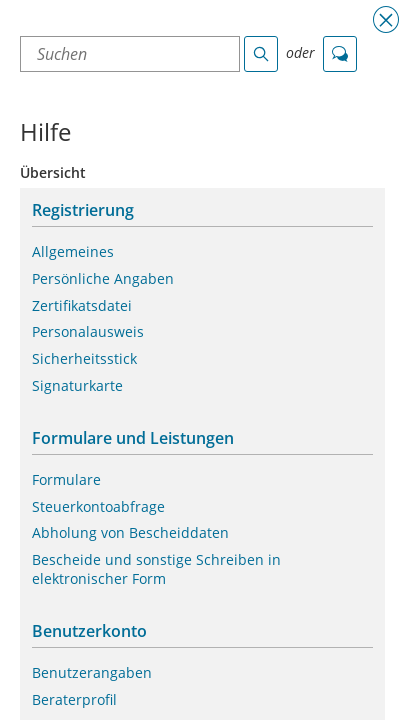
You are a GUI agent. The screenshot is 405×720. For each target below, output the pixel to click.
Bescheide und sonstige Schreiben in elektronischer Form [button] (156, 569)
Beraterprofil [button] (74, 700)
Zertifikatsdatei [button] (82, 306)
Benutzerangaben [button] (92, 673)
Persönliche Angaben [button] (103, 279)
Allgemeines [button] (73, 252)
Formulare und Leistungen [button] (133, 438)
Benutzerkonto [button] (89, 631)
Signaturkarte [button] (77, 386)
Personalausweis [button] (88, 332)
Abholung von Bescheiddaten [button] (130, 533)
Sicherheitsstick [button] (84, 359)
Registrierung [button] (83, 210)
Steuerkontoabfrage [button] (98, 507)
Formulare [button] (66, 480)
